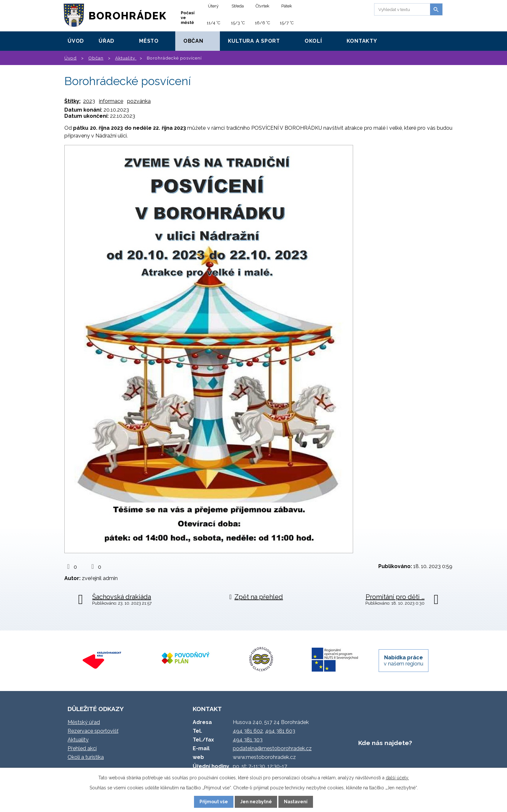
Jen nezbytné (256, 802)
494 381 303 (248, 740)
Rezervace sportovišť (93, 731)
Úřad (107, 41)
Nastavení (296, 802)
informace (111, 101)
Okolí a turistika (86, 757)
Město (149, 41)
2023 (89, 101)
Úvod (76, 41)
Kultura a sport (254, 41)
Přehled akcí (82, 748)
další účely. (397, 778)
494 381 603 (280, 731)
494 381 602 (248, 731)
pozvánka (139, 101)
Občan (193, 41)
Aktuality (126, 58)
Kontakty (362, 41)
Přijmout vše (214, 802)
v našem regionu (404, 661)
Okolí (313, 41)
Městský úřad (84, 722)
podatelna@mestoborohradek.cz (272, 748)
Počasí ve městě (188, 18)
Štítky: (72, 101)
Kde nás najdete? (385, 743)
